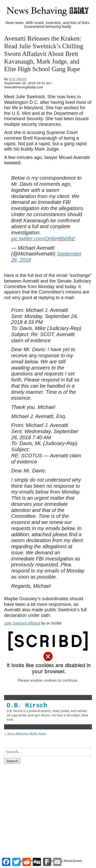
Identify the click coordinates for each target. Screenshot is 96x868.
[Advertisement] (48, 806)
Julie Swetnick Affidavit (22, 623)
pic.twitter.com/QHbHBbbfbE (43, 239)
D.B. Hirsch (18, 79)
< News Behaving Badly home (25, 733)
